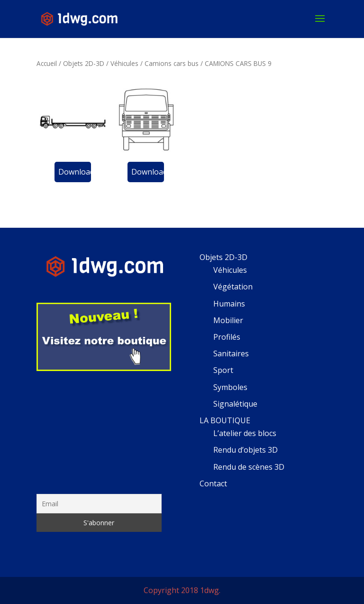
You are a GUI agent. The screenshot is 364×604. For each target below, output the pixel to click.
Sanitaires (231, 353)
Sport (223, 370)
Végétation (233, 287)
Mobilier (228, 320)
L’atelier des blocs (245, 433)
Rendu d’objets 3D (246, 450)
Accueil (47, 63)
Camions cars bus (172, 63)
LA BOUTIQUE (225, 420)
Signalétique (235, 404)
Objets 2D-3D (84, 63)
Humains (229, 304)
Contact (213, 483)
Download (75, 172)
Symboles (230, 387)
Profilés (227, 337)
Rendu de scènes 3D (249, 467)
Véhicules (124, 63)
